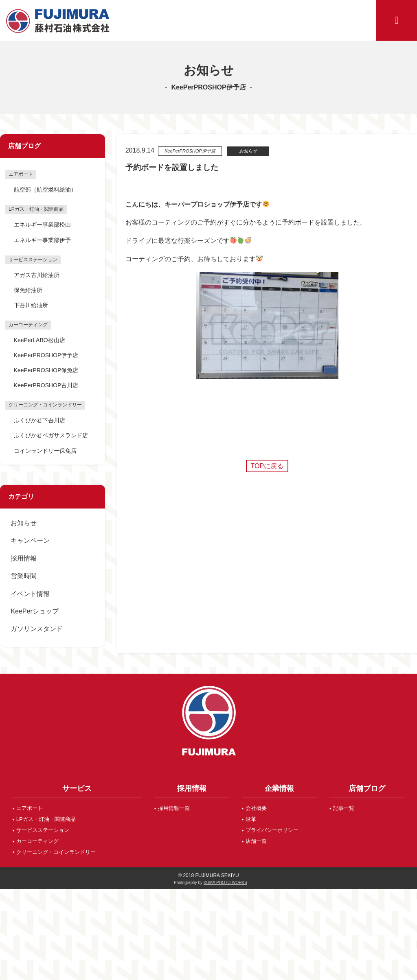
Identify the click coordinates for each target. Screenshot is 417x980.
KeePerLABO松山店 (40, 340)
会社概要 (256, 808)
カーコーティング (37, 841)
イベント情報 (30, 594)
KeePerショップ (34, 611)
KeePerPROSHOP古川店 (46, 385)
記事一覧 (344, 808)
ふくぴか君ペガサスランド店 (51, 435)
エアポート (30, 808)
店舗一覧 (256, 841)
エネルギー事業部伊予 (42, 240)
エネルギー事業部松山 (42, 225)
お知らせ (24, 523)
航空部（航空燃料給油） (45, 190)
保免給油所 (28, 290)
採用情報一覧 (174, 808)
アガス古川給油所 (37, 275)
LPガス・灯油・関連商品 (46, 819)
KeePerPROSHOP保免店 (46, 370)
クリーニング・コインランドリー (56, 852)
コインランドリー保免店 (45, 451)
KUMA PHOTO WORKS (225, 883)
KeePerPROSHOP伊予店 (46, 355)
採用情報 (24, 558)
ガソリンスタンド (37, 629)
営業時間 (24, 576)
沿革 (251, 819)
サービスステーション (43, 830)
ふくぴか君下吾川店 (40, 420)
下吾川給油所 (31, 305)
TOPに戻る (267, 466)
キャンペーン (30, 540)
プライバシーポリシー (272, 830)
